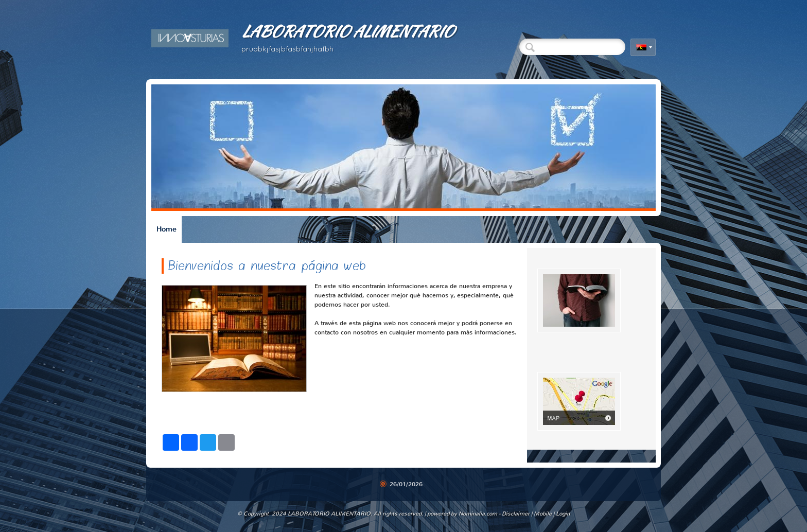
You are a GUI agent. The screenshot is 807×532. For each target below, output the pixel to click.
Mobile (543, 514)
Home (166, 229)
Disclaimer (516, 514)
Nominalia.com (478, 514)
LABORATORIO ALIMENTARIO (347, 31)
